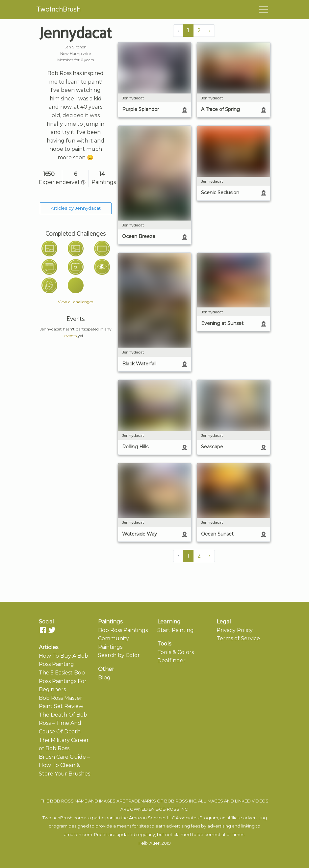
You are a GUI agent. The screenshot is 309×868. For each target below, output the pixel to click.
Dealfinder (171, 660)
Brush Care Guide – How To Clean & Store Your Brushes (64, 765)
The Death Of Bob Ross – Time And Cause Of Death (63, 723)
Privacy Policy (235, 630)
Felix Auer (149, 843)
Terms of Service (238, 638)
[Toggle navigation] (264, 10)
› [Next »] (210, 30)
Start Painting (176, 630)
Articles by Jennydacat (76, 208)
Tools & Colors (176, 652)
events (71, 336)
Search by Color (119, 655)
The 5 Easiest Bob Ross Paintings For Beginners (63, 681)
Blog (104, 678)
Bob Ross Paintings (123, 630)
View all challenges (76, 302)
